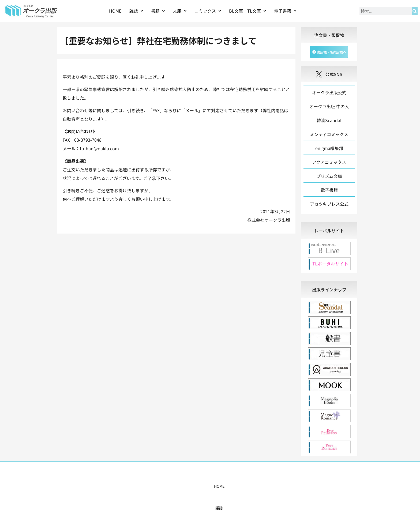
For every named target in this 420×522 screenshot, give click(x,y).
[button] (136, 11)
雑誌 (136, 11)
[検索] (415, 11)
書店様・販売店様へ (233, 489)
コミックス (208, 11)
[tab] (329, 234)
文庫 (180, 11)
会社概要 (265, 489)
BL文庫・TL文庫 (247, 11)
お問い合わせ (292, 489)
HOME (115, 11)
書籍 (158, 11)
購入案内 (201, 489)
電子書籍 (285, 11)
